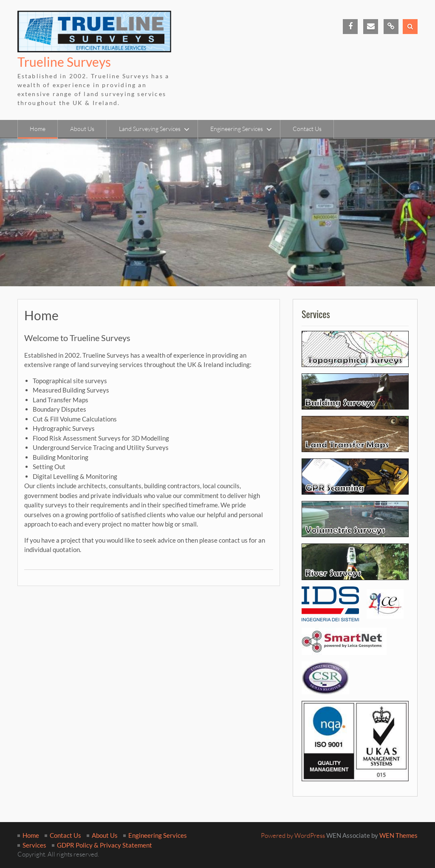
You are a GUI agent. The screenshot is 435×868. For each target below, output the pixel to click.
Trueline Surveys (64, 62)
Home (38, 129)
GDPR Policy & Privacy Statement (105, 845)
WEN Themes (398, 835)
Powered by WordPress (293, 835)
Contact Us (307, 129)
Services (34, 845)
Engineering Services (237, 129)
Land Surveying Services (150, 129)
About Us (82, 129)
